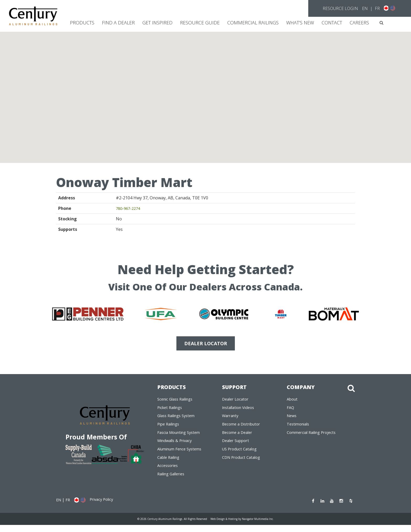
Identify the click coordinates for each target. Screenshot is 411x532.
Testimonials (299, 427)
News (292, 418)
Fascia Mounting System (181, 436)
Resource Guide (200, 23)
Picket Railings (171, 409)
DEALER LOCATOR (206, 343)
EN (365, 8)
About (293, 400)
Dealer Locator (237, 400)
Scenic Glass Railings (177, 400)
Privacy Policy (104, 507)
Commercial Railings (253, 23)
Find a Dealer (118, 23)
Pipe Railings (170, 427)
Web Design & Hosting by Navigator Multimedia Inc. (246, 526)
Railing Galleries (173, 481)
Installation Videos (240, 409)
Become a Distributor (243, 427)
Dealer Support (237, 445)
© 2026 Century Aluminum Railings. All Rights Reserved (168, 526)
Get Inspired (157, 23)
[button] (382, 23)
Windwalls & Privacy (177, 445)
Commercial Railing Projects (314, 436)
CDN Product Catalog (243, 463)
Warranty (231, 418)
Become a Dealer (239, 436)
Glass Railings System (178, 418)
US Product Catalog (241, 454)
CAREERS (359, 23)
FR (377, 8)
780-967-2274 (129, 208)
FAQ (291, 409)
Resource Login (340, 8)
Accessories (169, 472)
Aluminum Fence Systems (182, 454)
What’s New (300, 23)
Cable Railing (170, 463)
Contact (332, 23)
